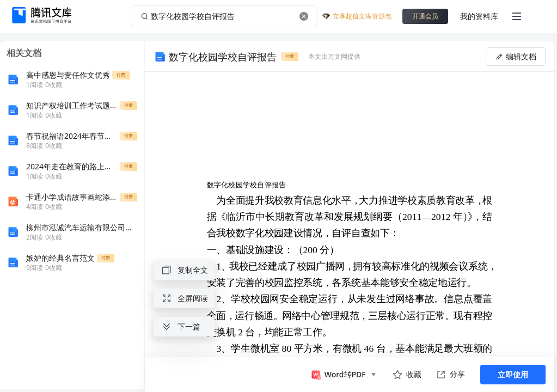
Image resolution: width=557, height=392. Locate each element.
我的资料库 (479, 16)
